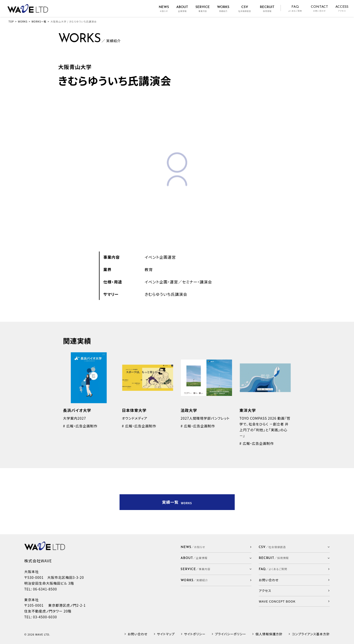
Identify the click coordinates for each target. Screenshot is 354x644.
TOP (11, 21)
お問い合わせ (138, 634)
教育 (149, 269)
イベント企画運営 (160, 257)
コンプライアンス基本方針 (311, 634)
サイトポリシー (195, 634)
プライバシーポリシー (230, 634)
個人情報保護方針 (269, 634)
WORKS (23, 21)
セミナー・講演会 (197, 282)
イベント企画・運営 (161, 282)
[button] (216, 558)
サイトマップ (166, 634)
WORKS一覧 (39, 21)
